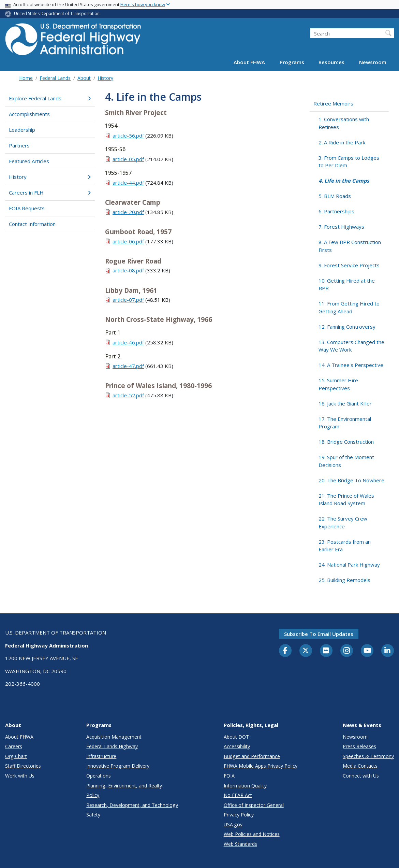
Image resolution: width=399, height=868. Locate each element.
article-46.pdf (128, 342)
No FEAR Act (238, 795)
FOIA (229, 776)
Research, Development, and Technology (132, 805)
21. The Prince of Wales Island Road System (346, 500)
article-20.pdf (128, 212)
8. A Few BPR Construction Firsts (350, 246)
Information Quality (245, 786)
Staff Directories (23, 766)
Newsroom (373, 62)
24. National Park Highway (349, 565)
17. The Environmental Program (345, 423)
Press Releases (359, 746)
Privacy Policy (239, 815)
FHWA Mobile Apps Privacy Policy (261, 766)
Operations (99, 776)
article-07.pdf (128, 300)
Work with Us (20, 776)
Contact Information (32, 224)
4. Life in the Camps (344, 181)
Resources (331, 62)
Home (26, 78)
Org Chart (16, 756)
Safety (93, 815)
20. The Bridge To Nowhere (351, 480)
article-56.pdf (128, 136)
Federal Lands (55, 78)
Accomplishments (29, 114)
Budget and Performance (252, 756)
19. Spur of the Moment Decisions (346, 461)
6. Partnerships (336, 211)
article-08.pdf (128, 270)
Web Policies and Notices (252, 834)
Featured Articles (29, 161)
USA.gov (233, 824)
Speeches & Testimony (368, 756)
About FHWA (249, 62)
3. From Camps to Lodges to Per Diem (349, 162)
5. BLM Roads (335, 196)
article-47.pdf (128, 366)
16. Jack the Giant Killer (345, 403)
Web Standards (240, 844)
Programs (292, 62)
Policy (93, 795)
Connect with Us (361, 776)
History (105, 78)
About (84, 78)
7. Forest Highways (341, 227)
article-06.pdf (128, 241)
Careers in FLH (50, 193)
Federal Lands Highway (112, 746)
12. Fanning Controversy (347, 327)
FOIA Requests (27, 208)
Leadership (22, 130)
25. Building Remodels (344, 580)
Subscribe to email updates (319, 634)
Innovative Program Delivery (118, 766)
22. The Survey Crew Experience (343, 522)
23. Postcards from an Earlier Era (345, 546)
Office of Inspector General (254, 805)
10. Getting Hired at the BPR (347, 284)
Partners (19, 145)
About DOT (236, 737)
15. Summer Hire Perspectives (338, 384)
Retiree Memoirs (333, 103)
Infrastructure (101, 756)
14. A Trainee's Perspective (351, 365)
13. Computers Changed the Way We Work (351, 346)
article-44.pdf (128, 183)
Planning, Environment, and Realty (124, 786)
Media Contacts (360, 766)
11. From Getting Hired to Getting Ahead (349, 307)
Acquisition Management (114, 737)
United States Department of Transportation (57, 13)
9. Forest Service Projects (349, 265)
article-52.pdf (128, 395)
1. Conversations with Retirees (344, 123)
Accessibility (237, 746)
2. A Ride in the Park (342, 142)
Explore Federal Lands (50, 98)
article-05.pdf (128, 159)
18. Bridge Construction (346, 442)
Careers (14, 746)
